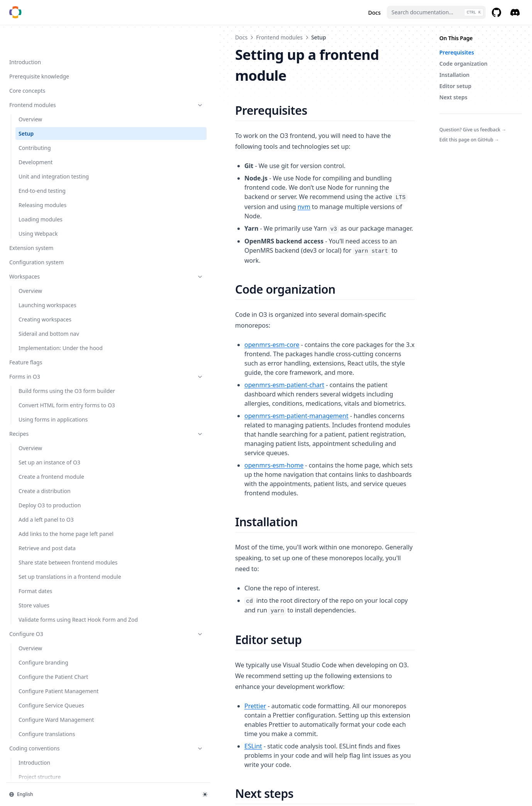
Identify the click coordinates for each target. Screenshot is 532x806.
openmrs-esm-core (154, 275)
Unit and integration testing (44, 156)
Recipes (47, 450)
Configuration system (36, 246)
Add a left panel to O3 (46, 535)
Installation (454, 75)
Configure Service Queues (51, 770)
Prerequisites (457, 52)
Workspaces (47, 260)
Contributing (35, 123)
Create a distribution (45, 507)
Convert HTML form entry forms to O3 (51, 409)
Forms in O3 (47, 368)
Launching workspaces (47, 288)
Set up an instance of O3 (49, 478)
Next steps (453, 97)
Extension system (31, 231)
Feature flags (26, 354)
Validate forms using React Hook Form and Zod (51, 664)
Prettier (137, 549)
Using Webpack (38, 217)
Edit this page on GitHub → (469, 140)
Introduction (25, 37)
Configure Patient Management (41, 752)
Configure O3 (47, 682)
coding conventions (343, 645)
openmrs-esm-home (156, 358)
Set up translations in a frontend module (47, 613)
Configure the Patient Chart (46, 729)
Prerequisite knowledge (39, 52)
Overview (30, 94)
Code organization (463, 64)
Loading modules (41, 203)
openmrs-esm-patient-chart (167, 306)
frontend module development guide (285, 634)
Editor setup (455, 86)
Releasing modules (42, 188)
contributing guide (156, 645)
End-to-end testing (42, 174)
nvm (362, 156)
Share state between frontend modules (44, 590)
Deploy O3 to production (50, 521)
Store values (34, 645)
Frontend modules (47, 80)
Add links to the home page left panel (46, 554)
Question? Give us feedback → (473, 130)
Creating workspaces (45, 303)
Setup (26, 109)
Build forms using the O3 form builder (50, 386)
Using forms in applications (37, 431)
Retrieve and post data (47, 572)
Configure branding (43, 711)
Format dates (35, 631)
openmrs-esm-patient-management (179, 327)
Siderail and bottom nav (49, 317)
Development (36, 137)
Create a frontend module (51, 492)
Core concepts (27, 66)
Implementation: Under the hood (48, 335)
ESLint (136, 571)
